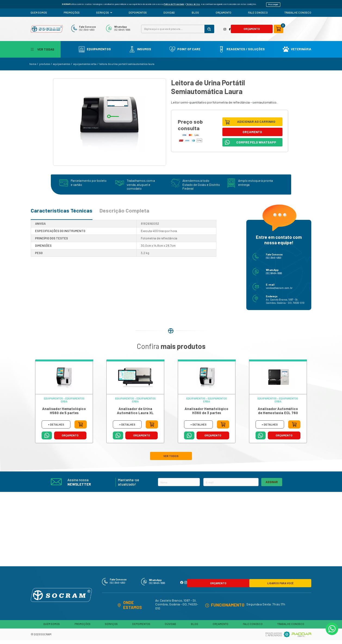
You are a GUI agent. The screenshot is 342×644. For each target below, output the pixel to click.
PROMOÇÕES (72, 10)
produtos (45, 62)
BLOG (195, 10)
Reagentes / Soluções (242, 46)
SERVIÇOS (104, 10)
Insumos (140, 46)
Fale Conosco (98, 25)
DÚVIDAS (169, 10)
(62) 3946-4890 (98, 28)
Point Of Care (185, 46)
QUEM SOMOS (39, 10)
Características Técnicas (62, 208)
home (33, 62)
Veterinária (297, 46)
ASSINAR (272, 477)
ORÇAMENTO (223, 10)
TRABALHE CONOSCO (298, 10)
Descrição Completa (124, 208)
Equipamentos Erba (85, 62)
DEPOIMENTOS (138, 10)
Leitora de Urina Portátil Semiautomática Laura (127, 62)
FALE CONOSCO (258, 10)
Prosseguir (273, 3)
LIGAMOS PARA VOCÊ (266, 576)
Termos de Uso (193, 3)
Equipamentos (95, 46)
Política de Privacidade (174, 3)
